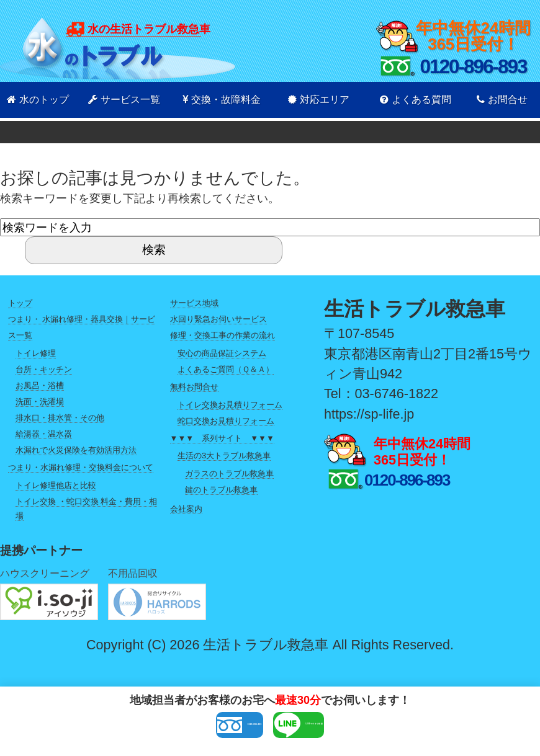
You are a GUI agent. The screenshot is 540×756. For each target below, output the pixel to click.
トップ (20, 303)
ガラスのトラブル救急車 (229, 474)
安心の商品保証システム (222, 353)
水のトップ (38, 100)
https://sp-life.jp (369, 414)
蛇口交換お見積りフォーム (226, 421)
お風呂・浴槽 (40, 385)
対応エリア (319, 100)
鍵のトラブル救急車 (221, 490)
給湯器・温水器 (44, 434)
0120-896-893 (176, 729)
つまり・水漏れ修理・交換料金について (81, 467)
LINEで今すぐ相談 (358, 729)
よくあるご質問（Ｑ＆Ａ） (226, 369)
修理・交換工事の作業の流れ (223, 335)
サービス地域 (194, 303)
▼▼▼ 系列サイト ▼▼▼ (222, 438)
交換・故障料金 (222, 100)
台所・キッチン (44, 369)
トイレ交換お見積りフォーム (230, 405)
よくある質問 (416, 100)
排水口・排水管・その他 (60, 418)
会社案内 (186, 509)
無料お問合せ (194, 387)
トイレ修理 (36, 353)
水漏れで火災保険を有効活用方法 (76, 450)
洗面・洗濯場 (40, 402)
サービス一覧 (124, 100)
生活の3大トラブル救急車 (224, 456)
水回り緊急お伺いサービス (218, 319)
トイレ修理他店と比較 (56, 485)
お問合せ (502, 100)
